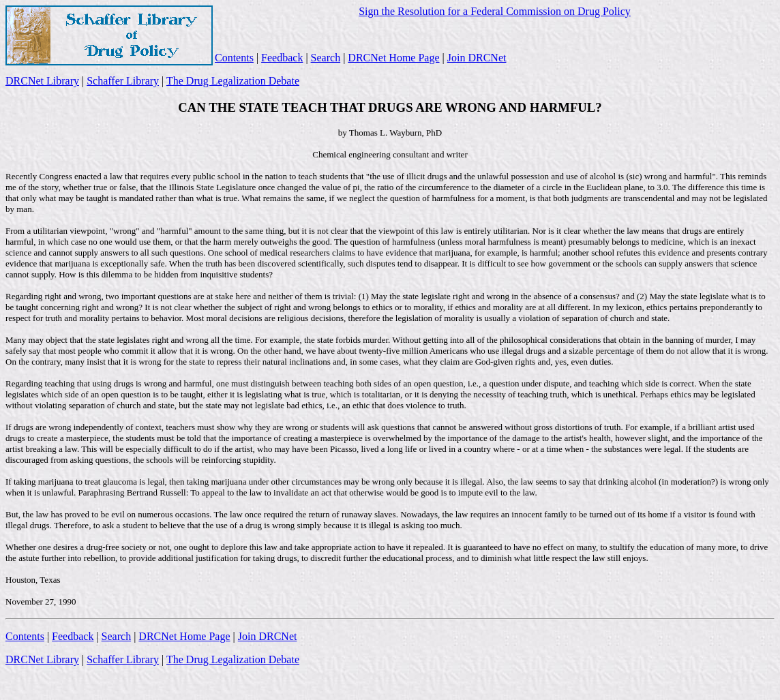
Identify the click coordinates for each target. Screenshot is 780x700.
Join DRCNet (477, 58)
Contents (234, 58)
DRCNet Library (42, 81)
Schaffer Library (123, 81)
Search (326, 58)
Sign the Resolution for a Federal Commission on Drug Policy (495, 11)
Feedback (282, 58)
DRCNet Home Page (393, 58)
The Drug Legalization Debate (233, 81)
